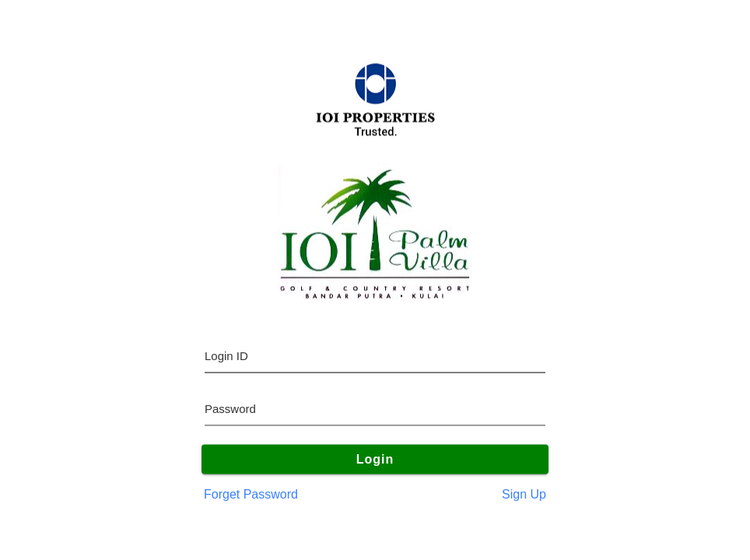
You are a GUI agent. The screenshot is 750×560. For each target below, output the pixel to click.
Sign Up (524, 494)
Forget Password (251, 494)
